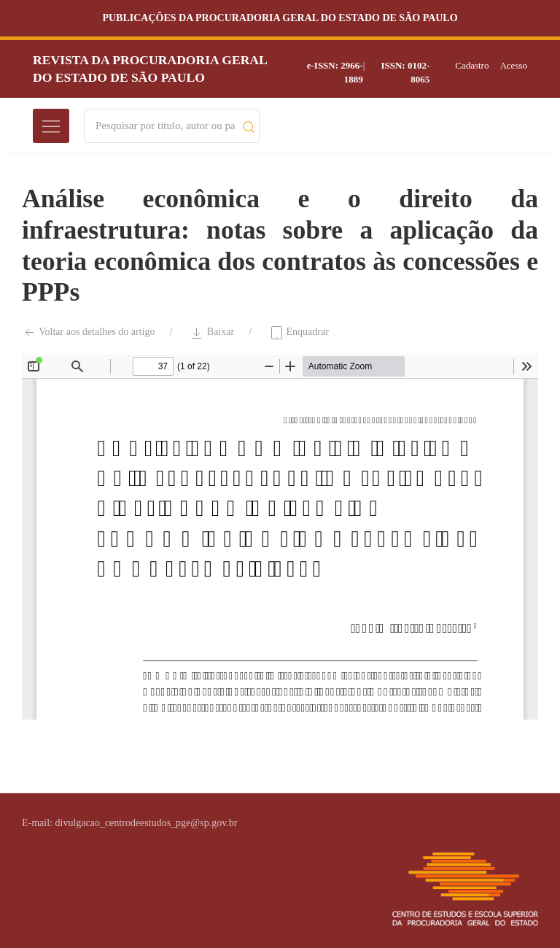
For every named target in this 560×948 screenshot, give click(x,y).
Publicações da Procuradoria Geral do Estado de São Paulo (280, 18)
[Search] (165, 126)
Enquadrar (299, 333)
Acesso (513, 65)
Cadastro (472, 65)
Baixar (212, 333)
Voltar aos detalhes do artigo (88, 333)
